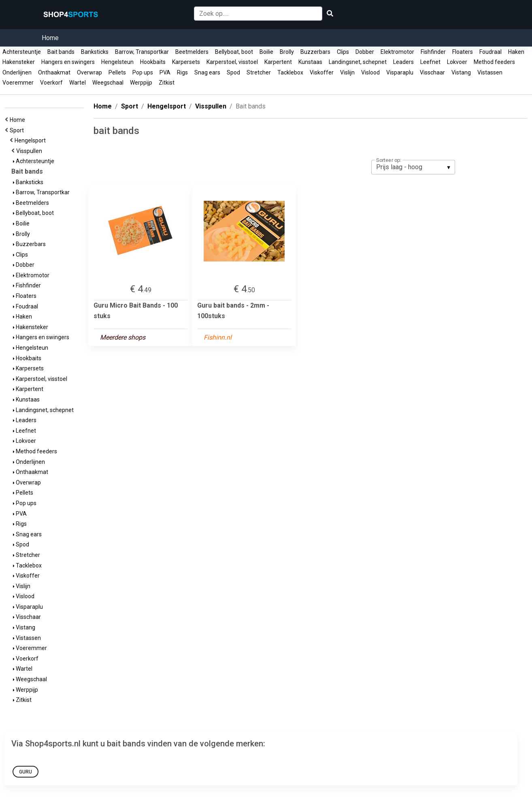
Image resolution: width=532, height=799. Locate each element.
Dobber (365, 52)
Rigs (182, 72)
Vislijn (347, 72)
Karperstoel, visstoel (232, 62)
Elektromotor (397, 52)
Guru (26, 772)
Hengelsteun (117, 62)
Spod (233, 72)
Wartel (78, 83)
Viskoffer (322, 72)
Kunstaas (310, 62)
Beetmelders (192, 52)
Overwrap (89, 72)
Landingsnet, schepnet (358, 62)
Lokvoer (457, 62)
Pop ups (143, 72)
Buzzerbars (315, 52)
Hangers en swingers (68, 62)
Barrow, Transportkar (142, 52)
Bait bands (61, 52)
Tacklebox (290, 72)
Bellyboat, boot (234, 52)
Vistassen (490, 72)
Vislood (370, 72)
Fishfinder (433, 52)
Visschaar (432, 72)
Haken (516, 52)
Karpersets (186, 62)
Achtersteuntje (22, 52)
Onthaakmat (54, 72)
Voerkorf (51, 83)
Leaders (403, 62)
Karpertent (278, 62)
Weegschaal (108, 83)
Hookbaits (153, 62)
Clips (343, 52)
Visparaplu (400, 72)
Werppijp (141, 83)
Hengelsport (31, 140)
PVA (165, 72)
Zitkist (167, 83)
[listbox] (413, 167)
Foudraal (491, 52)
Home (50, 38)
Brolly (287, 52)
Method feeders (494, 62)
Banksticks (95, 52)
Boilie (266, 52)
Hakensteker (19, 62)
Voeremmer (18, 83)
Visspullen (30, 151)
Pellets (117, 72)
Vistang (461, 72)
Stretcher (259, 72)
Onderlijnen (17, 72)
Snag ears (207, 72)
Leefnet (430, 62)
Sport (18, 130)
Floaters (463, 52)
